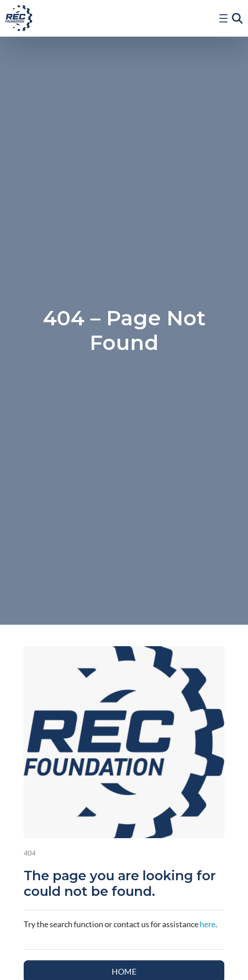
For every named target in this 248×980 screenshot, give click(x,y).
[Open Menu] (223, 18)
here (208, 924)
